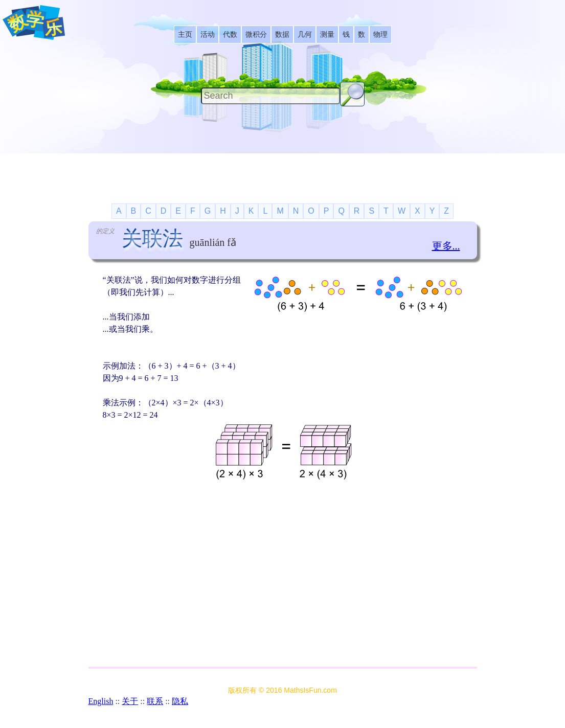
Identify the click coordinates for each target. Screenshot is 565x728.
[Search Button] (352, 94)
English (101, 701)
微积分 (256, 35)
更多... (446, 246)
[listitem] (185, 35)
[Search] (270, 96)
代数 (230, 35)
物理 (380, 35)
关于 (130, 701)
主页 (185, 35)
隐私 (180, 701)
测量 (327, 35)
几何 (305, 35)
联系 (155, 701)
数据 (282, 35)
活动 (208, 35)
